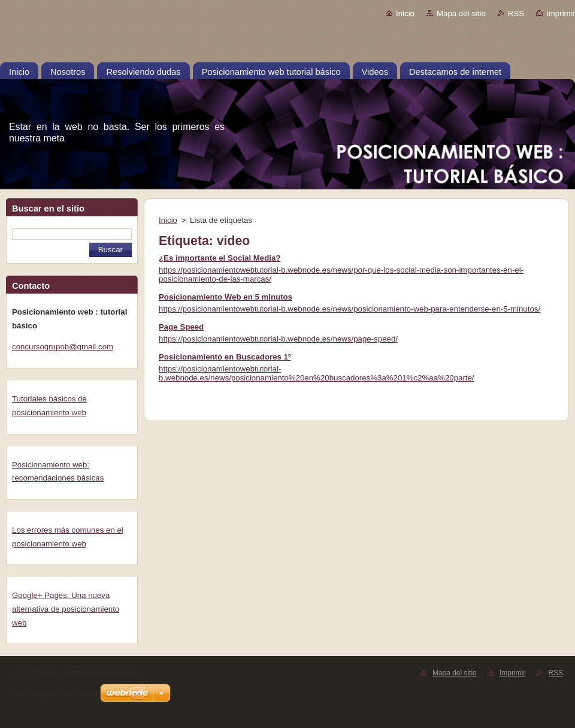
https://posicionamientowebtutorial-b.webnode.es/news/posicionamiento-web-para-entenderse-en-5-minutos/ (349, 309)
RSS (516, 13)
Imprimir (561, 13)
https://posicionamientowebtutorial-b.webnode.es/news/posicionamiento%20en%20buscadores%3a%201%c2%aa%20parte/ (317, 373)
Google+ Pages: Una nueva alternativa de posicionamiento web (66, 609)
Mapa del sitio (461, 13)
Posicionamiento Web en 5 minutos (226, 297)
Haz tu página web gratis (55, 693)
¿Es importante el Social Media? (220, 258)
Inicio (405, 13)
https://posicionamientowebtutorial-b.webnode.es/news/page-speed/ (278, 339)
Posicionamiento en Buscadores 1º (225, 357)
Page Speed (181, 327)
